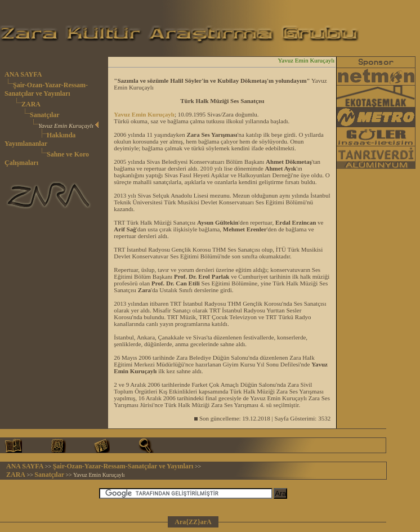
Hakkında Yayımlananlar (40, 139)
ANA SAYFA (23, 74)
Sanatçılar (45, 115)
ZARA (31, 104)
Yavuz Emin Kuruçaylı (144, 114)
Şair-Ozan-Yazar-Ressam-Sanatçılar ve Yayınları (46, 89)
